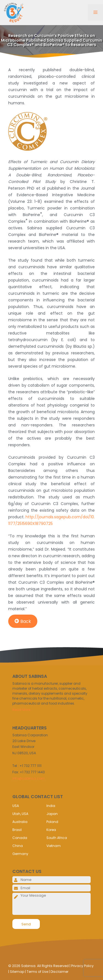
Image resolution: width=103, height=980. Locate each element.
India (51, 806)
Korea (51, 830)
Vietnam (54, 846)
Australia (20, 822)
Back (23, 621)
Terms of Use (37, 972)
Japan (52, 814)
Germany (20, 854)
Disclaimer (59, 972)
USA (16, 806)
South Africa (57, 838)
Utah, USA (20, 814)
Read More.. (22, 710)
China (18, 846)
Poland (52, 822)
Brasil (17, 830)
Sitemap (17, 972)
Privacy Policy (82, 966)
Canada (20, 838)
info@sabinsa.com (29, 778)
